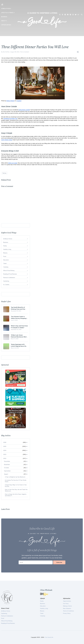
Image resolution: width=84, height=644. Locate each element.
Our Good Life (49, 637)
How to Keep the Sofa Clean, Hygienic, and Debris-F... (16, 495)
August (6, 474)
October (7, 468)
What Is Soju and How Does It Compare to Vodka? (19, 327)
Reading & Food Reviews (10, 274)
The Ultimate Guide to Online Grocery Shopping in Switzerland (19, 317)
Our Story (66, 604)
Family (5, 246)
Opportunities (6, 25)
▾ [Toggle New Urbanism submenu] (14, 13)
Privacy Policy (67, 613)
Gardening (6, 281)
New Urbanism (67, 608)
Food (5, 256)
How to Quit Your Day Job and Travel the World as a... (16, 490)
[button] (78, 52)
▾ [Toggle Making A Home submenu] (11, 9)
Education (6, 260)
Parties (4, 173)
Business (4, 17)
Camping (6, 267)
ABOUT (3, 21)
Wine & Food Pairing (9, 270)
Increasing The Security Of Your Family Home (16, 481)
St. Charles (6, 285)
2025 (5, 446)
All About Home (8, 239)
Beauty (5, 253)
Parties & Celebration (9, 278)
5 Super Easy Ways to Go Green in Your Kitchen (16, 486)
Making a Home (67, 606)
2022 (5, 458)
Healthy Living (7, 249)
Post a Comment (25, 52)
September (7, 471)
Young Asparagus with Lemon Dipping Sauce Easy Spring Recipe (19, 345)
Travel (5, 263)
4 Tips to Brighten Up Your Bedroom (15, 477)
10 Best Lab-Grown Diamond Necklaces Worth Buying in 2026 (19, 336)
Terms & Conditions (68, 611)
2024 (5, 450)
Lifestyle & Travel (7, 13)
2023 (5, 454)
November (7, 464)
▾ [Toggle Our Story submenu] (6, 21)
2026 (5, 442)
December (7, 461)
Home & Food (6, 9)
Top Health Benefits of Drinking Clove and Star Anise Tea (18, 308)
